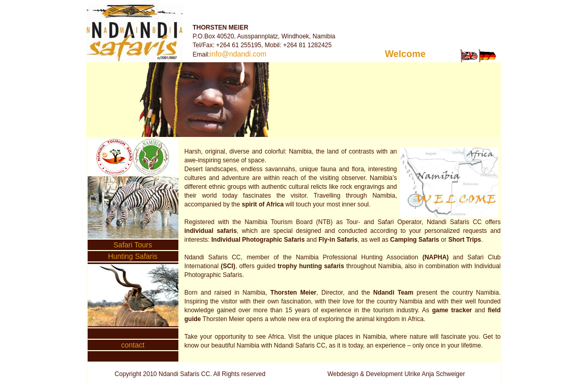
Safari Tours (133, 245)
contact (132, 345)
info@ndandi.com (238, 54)
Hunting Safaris (133, 256)
